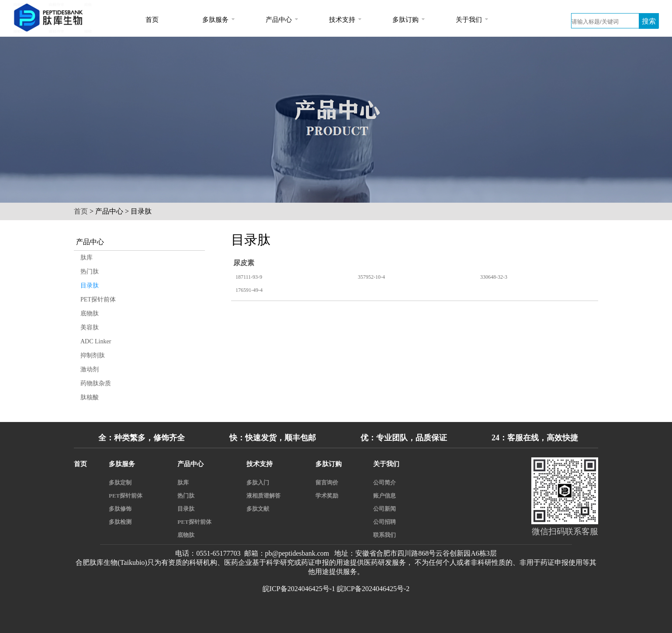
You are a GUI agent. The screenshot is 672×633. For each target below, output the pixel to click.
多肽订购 (405, 20)
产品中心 (279, 20)
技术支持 (342, 20)
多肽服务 (215, 20)
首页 (152, 20)
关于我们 (469, 20)
